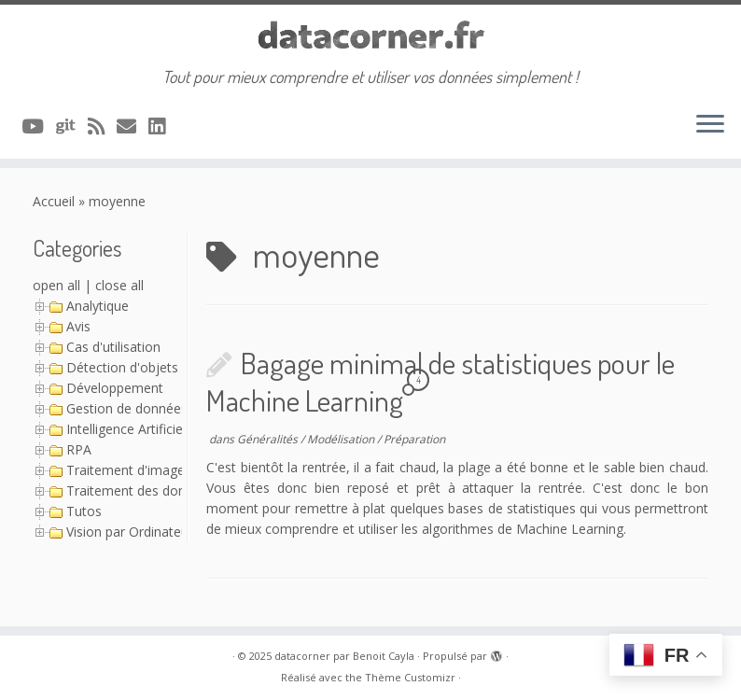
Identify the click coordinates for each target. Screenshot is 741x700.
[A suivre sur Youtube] (39, 126)
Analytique (98, 306)
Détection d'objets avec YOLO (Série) (179, 367)
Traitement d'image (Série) (147, 470)
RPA (79, 449)
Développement (115, 388)
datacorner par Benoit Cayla (344, 656)
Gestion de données (127, 408)
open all (56, 285)
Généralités (269, 439)
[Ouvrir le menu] (710, 125)
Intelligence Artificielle (131, 429)
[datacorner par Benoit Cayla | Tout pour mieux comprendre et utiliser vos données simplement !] (370, 36)
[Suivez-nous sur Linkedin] (163, 126)
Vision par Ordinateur (130, 532)
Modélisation (342, 439)
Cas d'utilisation (113, 347)
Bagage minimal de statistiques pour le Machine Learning (440, 381)
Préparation (414, 439)
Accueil (54, 201)
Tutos (84, 511)
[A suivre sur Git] (72, 126)
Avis (78, 326)
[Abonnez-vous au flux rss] (102, 126)
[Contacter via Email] (133, 126)
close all (119, 285)
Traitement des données (140, 490)
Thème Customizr (410, 677)
